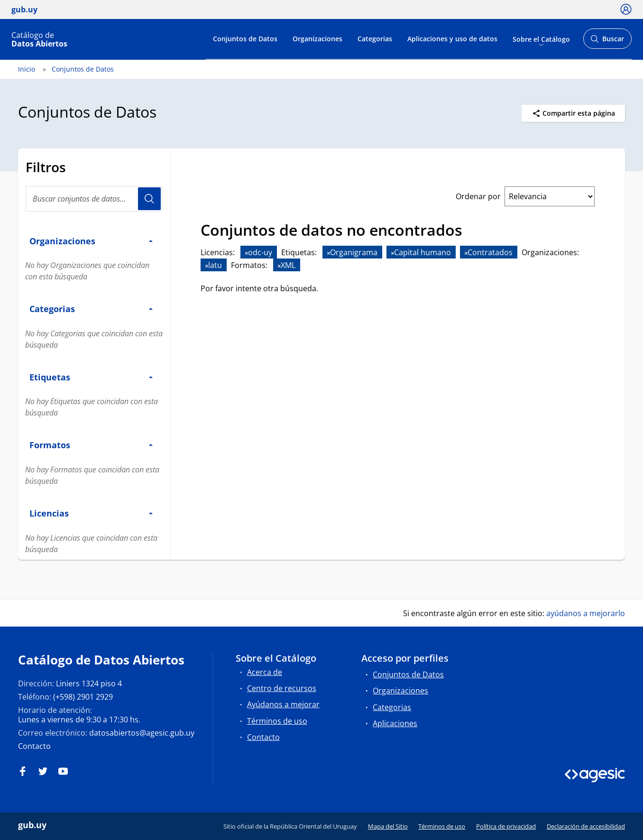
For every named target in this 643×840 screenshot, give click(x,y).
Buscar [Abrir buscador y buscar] (607, 42)
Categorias (375, 39)
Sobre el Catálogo (541, 39)
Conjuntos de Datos (245, 39)
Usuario (149, 199)
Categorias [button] (91, 309)
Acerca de (265, 672)
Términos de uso (277, 721)
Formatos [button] (91, 445)
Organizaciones (317, 39)
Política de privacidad (506, 826)
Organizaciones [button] (91, 241)
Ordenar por (478, 196)
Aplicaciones (395, 723)
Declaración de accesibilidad (586, 826)
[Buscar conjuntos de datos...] (94, 199)
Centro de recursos (282, 688)
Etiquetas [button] (91, 377)
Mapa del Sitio (388, 826)
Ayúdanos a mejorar (283, 704)
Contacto (34, 746)
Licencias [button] (91, 513)
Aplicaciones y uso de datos (452, 39)
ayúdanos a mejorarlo (586, 613)
